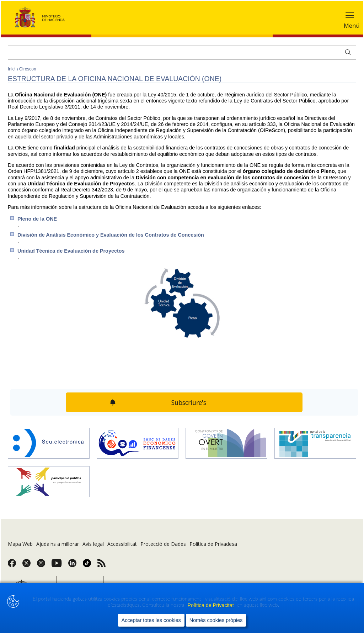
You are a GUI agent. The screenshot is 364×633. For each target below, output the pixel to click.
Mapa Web (20, 544)
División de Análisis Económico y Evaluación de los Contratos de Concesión (111, 235)
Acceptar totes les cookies (151, 620)
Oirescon (28, 69)
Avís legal (93, 544)
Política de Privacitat (211, 605)
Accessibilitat (122, 544)
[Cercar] (182, 53)
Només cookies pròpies (216, 620)
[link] (12, 565)
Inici (12, 69)
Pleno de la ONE (37, 219)
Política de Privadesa (213, 544)
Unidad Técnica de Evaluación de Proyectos (71, 251)
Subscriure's (189, 402)
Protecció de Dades (163, 544)
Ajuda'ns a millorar (58, 544)
